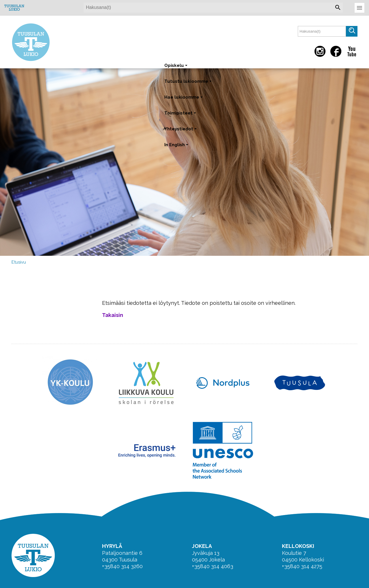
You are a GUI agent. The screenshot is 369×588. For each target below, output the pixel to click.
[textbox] (322, 31)
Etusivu (19, 262)
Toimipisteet (181, 116)
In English (177, 148)
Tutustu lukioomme (189, 84)
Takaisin (113, 315)
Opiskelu (176, 68)
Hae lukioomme (184, 100)
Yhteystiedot (181, 132)
